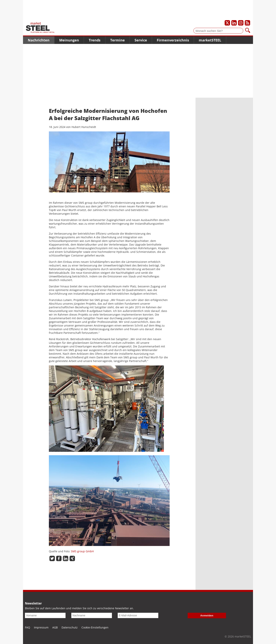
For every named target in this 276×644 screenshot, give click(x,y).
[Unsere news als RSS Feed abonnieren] (247, 23)
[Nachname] (92, 615)
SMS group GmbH (82, 551)
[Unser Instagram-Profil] (241, 23)
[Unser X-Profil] (227, 23)
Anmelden (207, 616)
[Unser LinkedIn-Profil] (234, 23)
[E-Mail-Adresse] (138, 615)
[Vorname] (45, 615)
